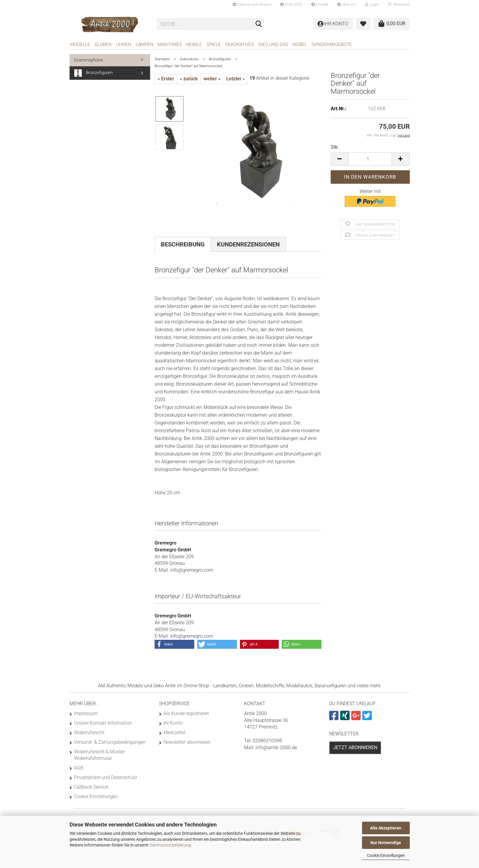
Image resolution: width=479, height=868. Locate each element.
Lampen (145, 45)
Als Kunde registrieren (186, 716)
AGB (79, 770)
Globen (103, 45)
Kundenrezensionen (248, 246)
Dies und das (273, 45)
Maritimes (170, 45)
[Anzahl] (370, 161)
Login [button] (372, 4)
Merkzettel (399, 4)
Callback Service (91, 789)
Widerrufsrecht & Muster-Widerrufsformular (100, 757)
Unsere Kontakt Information (103, 725)
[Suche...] (258, 24)
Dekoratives (240, 45)
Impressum (86, 716)
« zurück (189, 81)
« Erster (166, 81)
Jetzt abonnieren (355, 750)
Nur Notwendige (386, 843)
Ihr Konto (173, 725)
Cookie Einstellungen (386, 855)
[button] (340, 161)
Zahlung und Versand (252, 4)
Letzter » (236, 81)
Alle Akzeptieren (386, 828)
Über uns (347, 4)
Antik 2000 (291, 4)
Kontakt (320, 4)
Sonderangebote (332, 45)
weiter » (212, 81)
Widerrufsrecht (89, 735)
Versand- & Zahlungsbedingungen (110, 744)
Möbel (300, 45)
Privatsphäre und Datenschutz (106, 779)
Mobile (194, 45)
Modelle (80, 45)
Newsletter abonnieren (187, 744)
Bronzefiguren (94, 75)
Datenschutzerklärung (170, 845)
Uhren (124, 45)
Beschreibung (183, 246)
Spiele (214, 45)
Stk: (335, 149)
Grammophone (88, 62)
